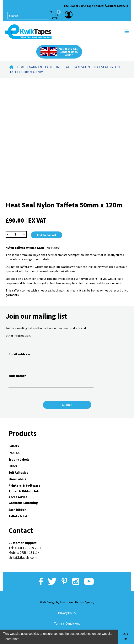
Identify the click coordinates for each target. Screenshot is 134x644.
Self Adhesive (18, 473)
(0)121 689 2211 (118, 6)
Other (13, 466)
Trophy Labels (19, 459)
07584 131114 (30, 553)
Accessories (18, 497)
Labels (14, 446)
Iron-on (14, 453)
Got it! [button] (126, 637)
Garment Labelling (45, 67)
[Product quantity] (15, 234)
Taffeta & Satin (77, 67)
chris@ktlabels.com (23, 558)
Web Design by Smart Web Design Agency (67, 602)
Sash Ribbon (18, 510)
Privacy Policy (67, 613)
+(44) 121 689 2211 (28, 548)
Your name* (51, 380)
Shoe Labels (17, 479)
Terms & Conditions (67, 623)
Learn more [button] (12, 639)
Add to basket (47, 235)
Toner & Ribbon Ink (24, 491)
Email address (51, 359)
